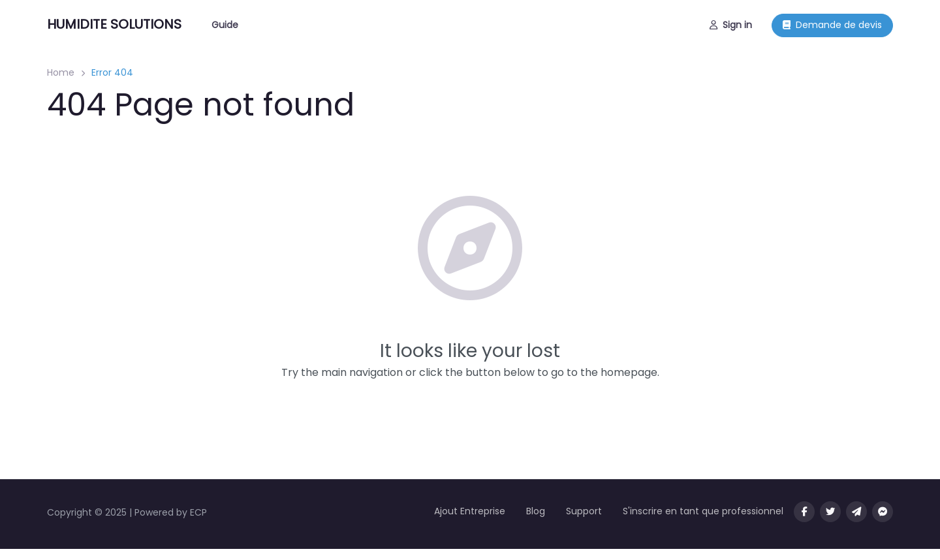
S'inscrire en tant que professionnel (703, 511)
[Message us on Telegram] (856, 512)
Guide (225, 25)
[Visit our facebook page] (804, 512)
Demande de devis (832, 25)
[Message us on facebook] (883, 512)
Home (61, 72)
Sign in (731, 25)
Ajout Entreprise (470, 511)
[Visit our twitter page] (830, 512)
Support (584, 511)
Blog (536, 511)
